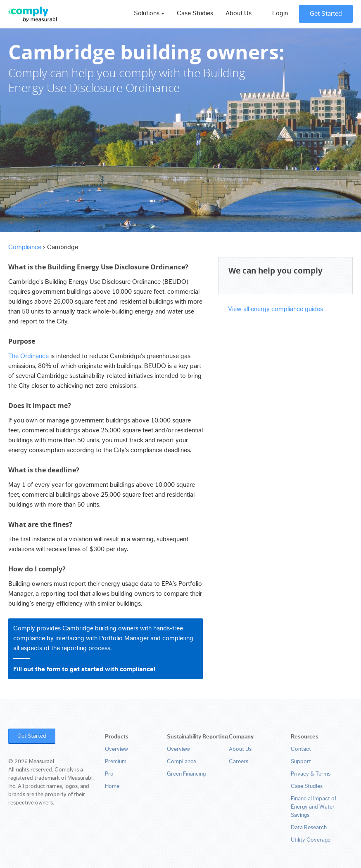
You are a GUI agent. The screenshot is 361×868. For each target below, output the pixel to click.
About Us (239, 13)
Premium (116, 762)
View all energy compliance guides (275, 309)
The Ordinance (28, 356)
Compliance (25, 247)
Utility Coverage (311, 840)
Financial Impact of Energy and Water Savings (313, 807)
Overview (116, 749)
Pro (109, 774)
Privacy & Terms (311, 774)
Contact (301, 749)
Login (280, 13)
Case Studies (195, 13)
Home (112, 786)
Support (301, 762)
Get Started (326, 14)
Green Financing (186, 774)
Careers (239, 762)
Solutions (149, 13)
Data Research (309, 828)
